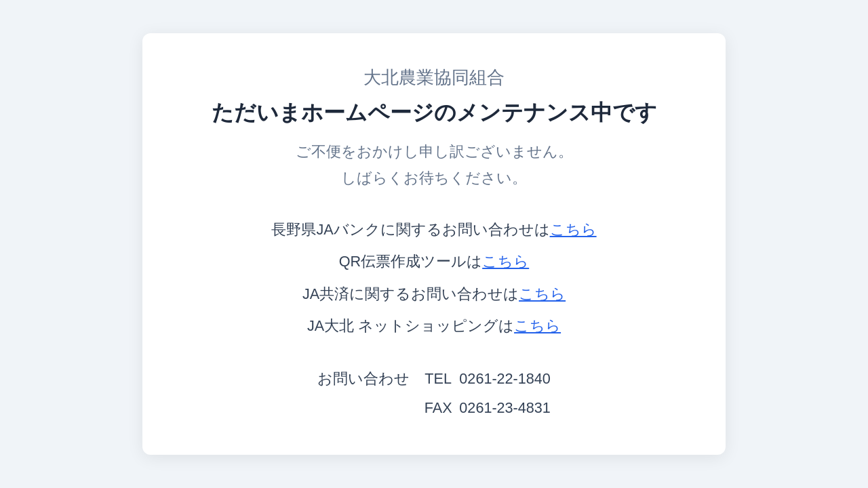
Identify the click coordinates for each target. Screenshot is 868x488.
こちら (573, 229)
